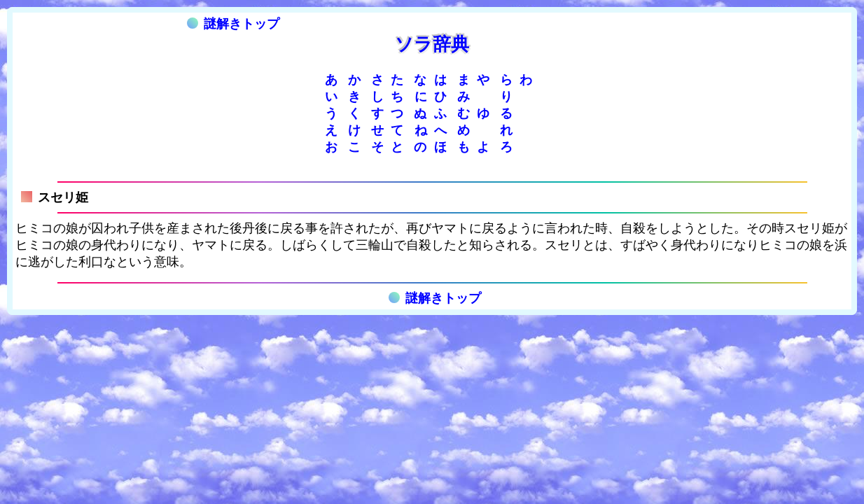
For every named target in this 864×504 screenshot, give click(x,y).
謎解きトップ (233, 24)
